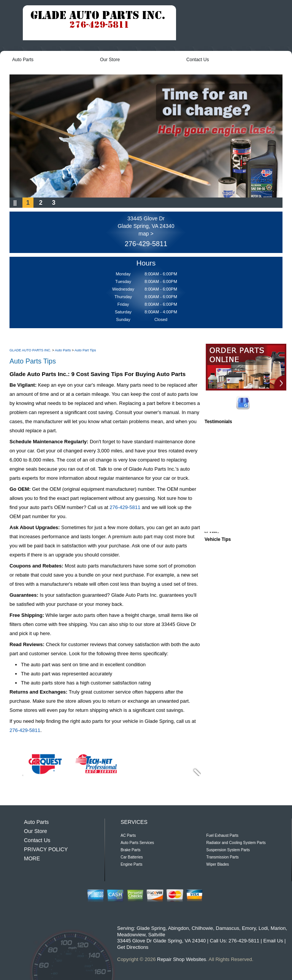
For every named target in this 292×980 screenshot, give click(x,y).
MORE (32, 858)
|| (15, 203)
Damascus (228, 928)
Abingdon (179, 928)
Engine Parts (131, 864)
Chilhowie (202, 928)
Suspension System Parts (228, 850)
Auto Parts (23, 60)
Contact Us (198, 60)
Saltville (157, 935)
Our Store (110, 60)
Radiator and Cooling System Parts (236, 843)
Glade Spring (151, 928)
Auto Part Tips (85, 350)
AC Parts (128, 835)
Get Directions (133, 947)
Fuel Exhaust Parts (222, 835)
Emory (249, 928)
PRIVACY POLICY (46, 849)
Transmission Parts (223, 857)
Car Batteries (132, 857)
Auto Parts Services (137, 843)
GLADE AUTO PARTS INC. (30, 350)
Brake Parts (130, 850)
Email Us (273, 941)
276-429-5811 (146, 244)
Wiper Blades (218, 864)
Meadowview (131, 935)
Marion (278, 928)
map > (146, 234)
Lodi (263, 928)
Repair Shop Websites (182, 959)
